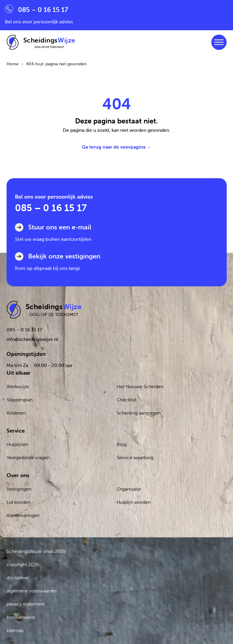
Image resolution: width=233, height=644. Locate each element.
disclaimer (18, 578)
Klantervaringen (23, 515)
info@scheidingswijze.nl (32, 339)
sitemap (15, 630)
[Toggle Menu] (219, 42)
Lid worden (19, 502)
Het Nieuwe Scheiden (140, 386)
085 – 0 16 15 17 (51, 208)
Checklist (127, 400)
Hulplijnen (17, 444)
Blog (122, 444)
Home (13, 64)
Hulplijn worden (134, 502)
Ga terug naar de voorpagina (117, 147)
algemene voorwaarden (32, 591)
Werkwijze (18, 386)
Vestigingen (19, 489)
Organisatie (129, 489)
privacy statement (26, 604)
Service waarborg (135, 457)
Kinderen (16, 413)
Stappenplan (20, 400)
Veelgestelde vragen (28, 457)
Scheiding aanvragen (139, 413)
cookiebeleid (21, 617)
